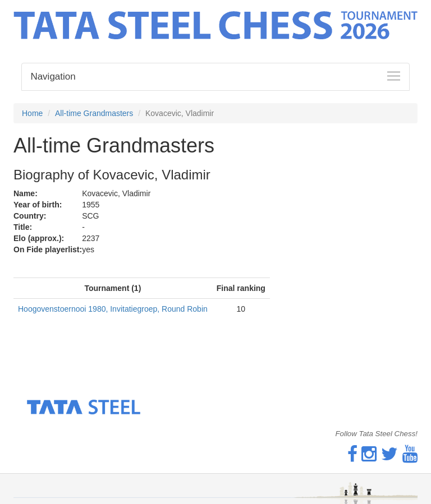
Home (32, 113)
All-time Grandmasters (94, 113)
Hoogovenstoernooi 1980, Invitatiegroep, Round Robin (113, 309)
